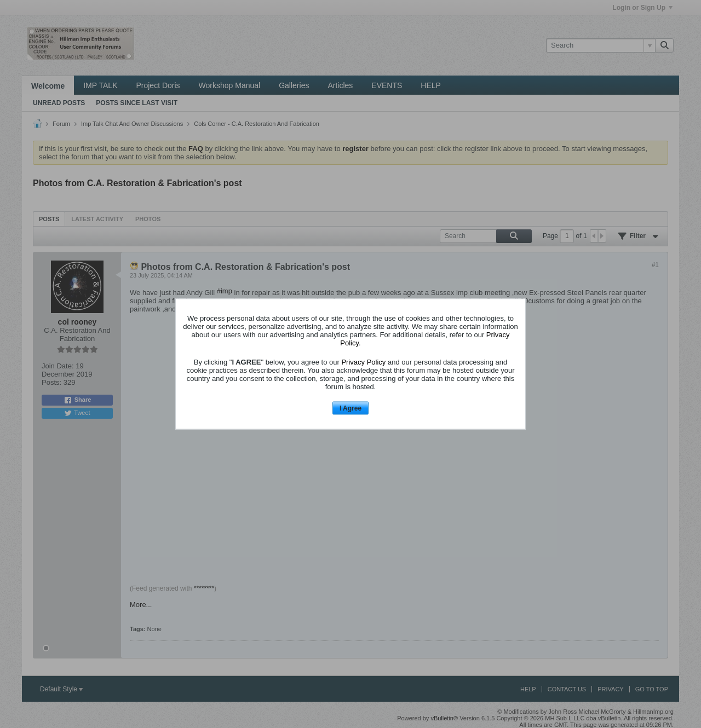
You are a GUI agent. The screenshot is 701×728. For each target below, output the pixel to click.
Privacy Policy (363, 362)
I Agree (350, 408)
